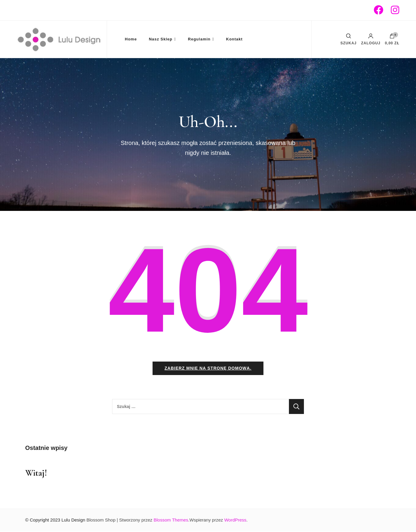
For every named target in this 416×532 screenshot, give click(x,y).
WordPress (235, 520)
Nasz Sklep (161, 39)
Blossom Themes (171, 520)
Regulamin (199, 39)
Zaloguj (371, 39)
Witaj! (36, 473)
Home (131, 39)
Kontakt (234, 39)
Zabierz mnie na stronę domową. (208, 369)
